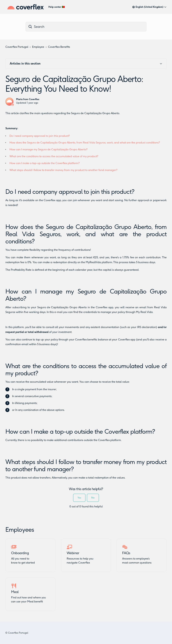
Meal (15, 592)
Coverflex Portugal (17, 47)
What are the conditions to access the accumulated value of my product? (54, 156)
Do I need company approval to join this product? (40, 136)
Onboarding (20, 553)
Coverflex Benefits (59, 47)
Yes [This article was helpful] (79, 498)
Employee (38, 47)
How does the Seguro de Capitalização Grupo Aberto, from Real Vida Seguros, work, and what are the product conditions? (85, 143)
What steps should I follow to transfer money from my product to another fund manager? (63, 170)
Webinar (73, 553)
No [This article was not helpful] (93, 498)
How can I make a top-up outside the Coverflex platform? (45, 163)
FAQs (126, 553)
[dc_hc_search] (86, 27)
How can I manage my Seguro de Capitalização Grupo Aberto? (48, 149)
